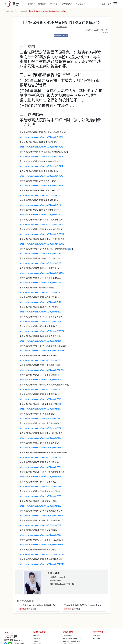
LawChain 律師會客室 (72, 641)
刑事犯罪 (24, 11)
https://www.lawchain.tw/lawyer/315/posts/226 (40, 477)
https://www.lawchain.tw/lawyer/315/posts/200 (40, 312)
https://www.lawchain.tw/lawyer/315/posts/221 (40, 428)
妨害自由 (49, 423)
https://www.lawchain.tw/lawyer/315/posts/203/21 (42, 331)
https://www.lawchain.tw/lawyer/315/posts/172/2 (41, 147)
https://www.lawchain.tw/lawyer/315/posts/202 (40, 322)
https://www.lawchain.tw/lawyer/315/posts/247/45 (42, 564)
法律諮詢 (42, 4)
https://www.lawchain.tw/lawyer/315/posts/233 (40, 535)
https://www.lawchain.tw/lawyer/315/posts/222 (40, 438)
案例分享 (14, 11)
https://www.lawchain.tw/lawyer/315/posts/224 (40, 457)
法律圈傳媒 (68, 636)
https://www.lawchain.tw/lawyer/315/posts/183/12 (42, 244)
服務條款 (37, 641)
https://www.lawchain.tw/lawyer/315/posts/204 (40, 341)
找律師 (30, 4)
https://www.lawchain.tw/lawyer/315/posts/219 (40, 409)
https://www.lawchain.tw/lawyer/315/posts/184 (40, 254)
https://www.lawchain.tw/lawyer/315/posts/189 (40, 263)
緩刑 (70, 249)
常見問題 (37, 638)
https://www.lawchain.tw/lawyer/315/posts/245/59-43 (43, 545)
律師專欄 (97, 638)
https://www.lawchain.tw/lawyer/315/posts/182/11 (42, 234)
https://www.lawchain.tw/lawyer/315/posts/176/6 (41, 186)
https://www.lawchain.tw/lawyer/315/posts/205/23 (42, 351)
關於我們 (37, 636)
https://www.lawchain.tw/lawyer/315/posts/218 (40, 399)
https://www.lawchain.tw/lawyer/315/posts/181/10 (42, 224)
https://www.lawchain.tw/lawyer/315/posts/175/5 (41, 176)
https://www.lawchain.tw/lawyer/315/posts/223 (40, 448)
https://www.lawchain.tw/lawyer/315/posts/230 (40, 506)
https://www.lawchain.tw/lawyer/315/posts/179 (40, 205)
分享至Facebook (61, 36)
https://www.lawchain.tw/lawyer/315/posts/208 (40, 380)
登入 (110, 4)
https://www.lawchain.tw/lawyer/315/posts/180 (40, 215)
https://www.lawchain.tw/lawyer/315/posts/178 (40, 195)
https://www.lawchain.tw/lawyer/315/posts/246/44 (42, 554)
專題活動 (80, 4)
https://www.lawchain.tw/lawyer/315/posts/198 (40, 292)
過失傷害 (49, 278)
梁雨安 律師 (62, 27)
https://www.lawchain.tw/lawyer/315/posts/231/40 (42, 516)
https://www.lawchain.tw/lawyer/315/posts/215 (40, 389)
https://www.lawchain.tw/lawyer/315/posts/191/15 (42, 273)
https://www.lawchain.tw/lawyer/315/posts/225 (40, 467)
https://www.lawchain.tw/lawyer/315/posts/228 (40, 496)
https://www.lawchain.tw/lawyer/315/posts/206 (40, 360)
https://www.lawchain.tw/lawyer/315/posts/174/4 (41, 166)
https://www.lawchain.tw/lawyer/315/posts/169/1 (41, 137)
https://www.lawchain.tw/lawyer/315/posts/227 (40, 486)
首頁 (7, 11)
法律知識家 (66, 4)
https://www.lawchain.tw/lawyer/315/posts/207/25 (42, 370)
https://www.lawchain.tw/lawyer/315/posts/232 (40, 525)
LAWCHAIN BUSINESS (72, 638)
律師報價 (54, 4)
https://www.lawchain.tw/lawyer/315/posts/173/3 (41, 157)
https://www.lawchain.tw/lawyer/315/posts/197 (40, 283)
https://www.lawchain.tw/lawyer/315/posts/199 (40, 302)
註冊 (104, 4)
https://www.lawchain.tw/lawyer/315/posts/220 (40, 419)
